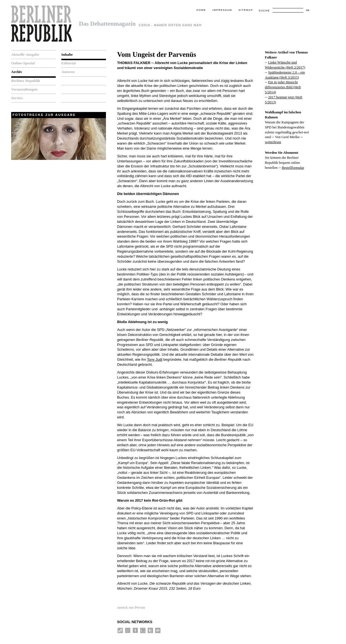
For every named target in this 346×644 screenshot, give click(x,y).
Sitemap (246, 10)
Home (201, 10)
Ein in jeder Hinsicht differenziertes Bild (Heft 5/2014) (283, 87)
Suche (264, 11)
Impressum (222, 10)
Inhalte (67, 54)
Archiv (17, 72)
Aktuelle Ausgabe (25, 54)
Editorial (69, 63)
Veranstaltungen (24, 89)
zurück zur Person (131, 608)
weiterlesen (273, 142)
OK (308, 10)
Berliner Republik (26, 81)
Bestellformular (293, 168)
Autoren (68, 72)
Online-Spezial (23, 63)
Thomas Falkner (134, 63)
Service (17, 98)
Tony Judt (155, 359)
